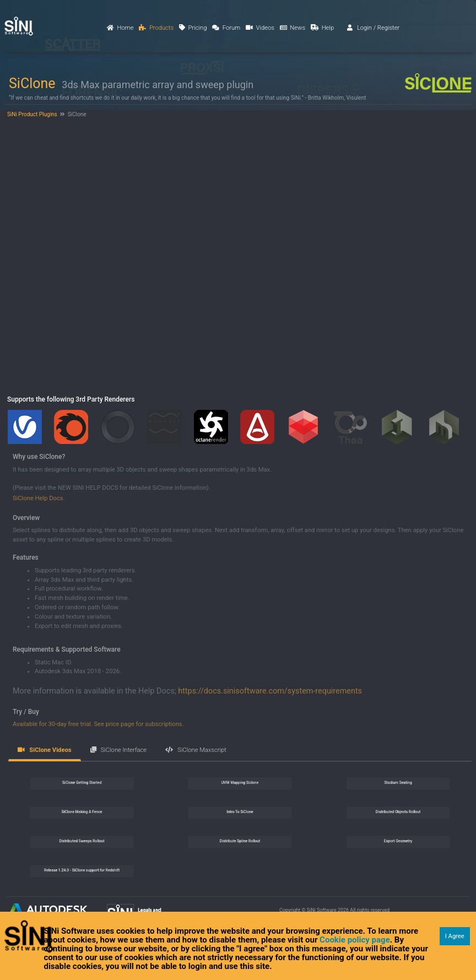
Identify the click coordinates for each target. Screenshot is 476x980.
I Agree (455, 936)
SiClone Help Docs (38, 498)
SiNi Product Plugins (31, 114)
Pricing (193, 28)
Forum (226, 28)
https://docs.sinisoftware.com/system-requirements (270, 691)
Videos (260, 28)
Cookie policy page (355, 940)
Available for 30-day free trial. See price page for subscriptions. (98, 724)
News (293, 28)
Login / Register (374, 28)
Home (120, 28)
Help (322, 28)
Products (156, 28)
